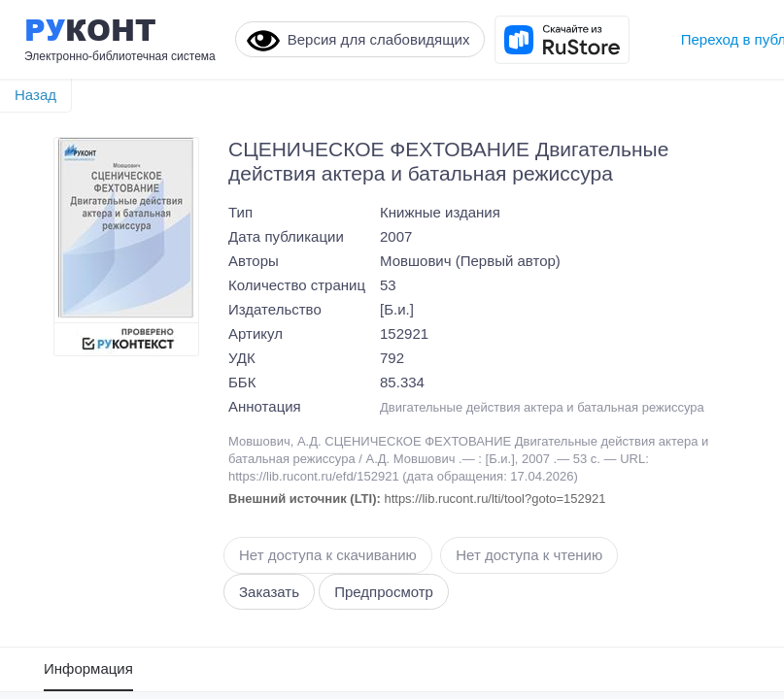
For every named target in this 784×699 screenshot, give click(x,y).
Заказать (269, 592)
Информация (88, 668)
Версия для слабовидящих (358, 41)
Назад (35, 95)
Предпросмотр (384, 592)
